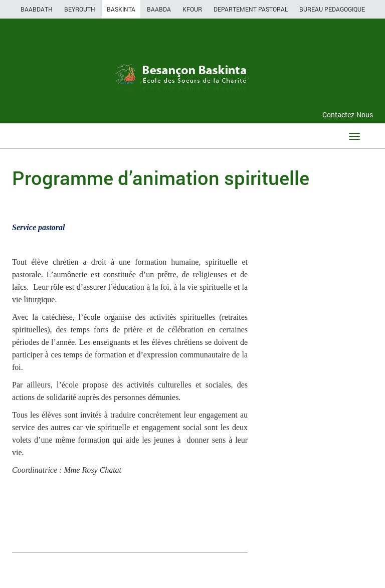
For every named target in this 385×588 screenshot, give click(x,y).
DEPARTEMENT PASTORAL (251, 9)
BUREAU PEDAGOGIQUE (332, 9)
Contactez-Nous (348, 115)
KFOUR (192, 9)
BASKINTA (121, 9)
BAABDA (159, 9)
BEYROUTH (80, 9)
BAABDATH (37, 9)
